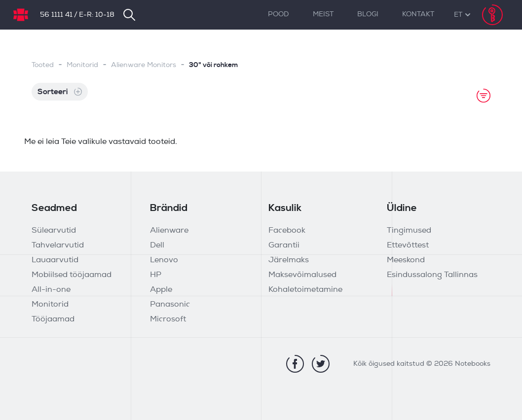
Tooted (43, 65)
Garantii (284, 245)
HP (156, 275)
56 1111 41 (56, 15)
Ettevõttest (408, 245)
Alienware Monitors (144, 65)
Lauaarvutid (55, 260)
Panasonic (170, 305)
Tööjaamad (53, 319)
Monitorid (82, 65)
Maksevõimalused (302, 275)
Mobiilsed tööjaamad (72, 275)
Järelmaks (289, 260)
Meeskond (406, 260)
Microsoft (168, 319)
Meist (323, 15)
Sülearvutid (54, 231)
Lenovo (164, 260)
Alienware (169, 231)
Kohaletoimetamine (305, 290)
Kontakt (418, 15)
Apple (161, 290)
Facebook (287, 231)
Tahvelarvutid (58, 245)
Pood (279, 15)
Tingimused (409, 231)
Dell (157, 245)
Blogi (368, 15)
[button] (458, 15)
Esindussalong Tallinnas (432, 275)
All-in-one (51, 290)
